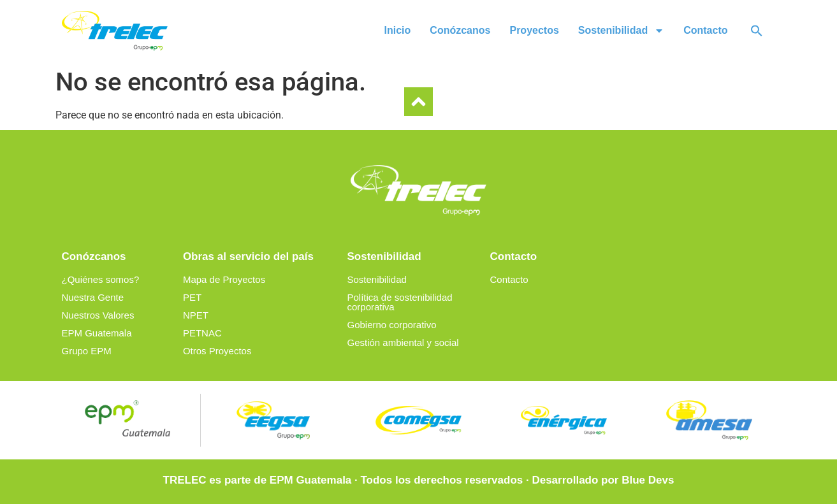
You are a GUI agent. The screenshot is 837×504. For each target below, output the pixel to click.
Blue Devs (648, 480)
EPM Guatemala (97, 333)
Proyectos (534, 30)
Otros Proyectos (217, 351)
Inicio (398, 30)
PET (192, 297)
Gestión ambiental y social (403, 342)
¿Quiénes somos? (101, 279)
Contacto (705, 30)
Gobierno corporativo (391, 325)
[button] (757, 31)
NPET (196, 315)
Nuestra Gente (93, 297)
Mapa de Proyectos (224, 279)
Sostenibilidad (621, 31)
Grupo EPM (87, 351)
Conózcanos (460, 30)
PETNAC (202, 333)
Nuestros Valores (98, 315)
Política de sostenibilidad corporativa (399, 302)
